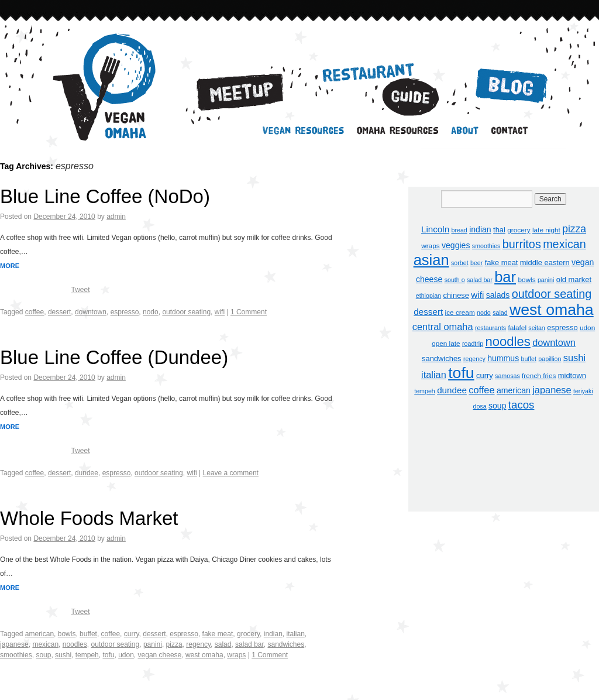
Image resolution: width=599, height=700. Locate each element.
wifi (220, 312)
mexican (45, 644)
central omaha (443, 327)
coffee (35, 312)
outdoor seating (186, 312)
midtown (572, 375)
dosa (480, 406)
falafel (517, 328)
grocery (248, 634)
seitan (536, 328)
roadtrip (473, 344)
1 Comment (249, 312)
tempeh (87, 655)
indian (273, 634)
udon (126, 655)
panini (153, 644)
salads (498, 295)
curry (132, 634)
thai (499, 230)
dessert (59, 312)
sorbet (460, 263)
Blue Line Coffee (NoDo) (105, 196)
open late (446, 344)
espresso (125, 312)
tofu (108, 655)
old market (574, 279)
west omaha (204, 655)
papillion (550, 359)
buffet (88, 634)
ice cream (460, 313)
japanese (14, 644)
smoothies (16, 655)
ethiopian (428, 296)
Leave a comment (231, 473)
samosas (507, 376)
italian (295, 634)
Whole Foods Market (89, 518)
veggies (456, 245)
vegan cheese (160, 655)
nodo (151, 312)
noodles (75, 644)
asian (431, 260)
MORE (10, 266)
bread (459, 230)
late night (546, 230)
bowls (67, 634)
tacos (521, 405)
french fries (539, 376)
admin (116, 217)
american (39, 634)
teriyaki (583, 391)
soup (43, 655)
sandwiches (286, 644)
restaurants (490, 328)
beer (476, 263)
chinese (456, 295)
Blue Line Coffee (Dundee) (114, 357)
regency (198, 644)
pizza (174, 644)
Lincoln (435, 229)
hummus (503, 358)
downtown (91, 312)
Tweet (80, 290)
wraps (236, 655)
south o (455, 280)
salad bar (249, 644)
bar (505, 277)
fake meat (218, 634)
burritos (522, 244)
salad (223, 644)
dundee (87, 473)
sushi (63, 655)
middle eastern (545, 262)
